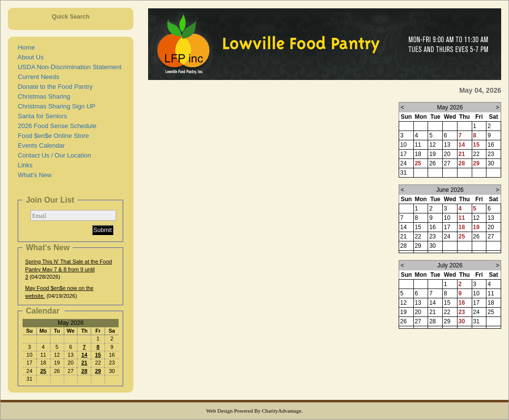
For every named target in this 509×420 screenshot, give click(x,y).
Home (25, 47)
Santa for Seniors (41, 116)
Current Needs (37, 77)
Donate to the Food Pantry (53, 87)
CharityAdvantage (282, 411)
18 (462, 227)
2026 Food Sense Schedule (55, 126)
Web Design (220, 411)
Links (24, 165)
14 (84, 355)
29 (98, 371)
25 (43, 371)
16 (462, 303)
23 (462, 312)
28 (84, 371)
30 (462, 321)
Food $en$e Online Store (52, 136)
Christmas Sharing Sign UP (55, 106)
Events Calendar (39, 145)
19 (476, 227)
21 (84, 363)
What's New (33, 175)
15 (98, 355)
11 (462, 218)
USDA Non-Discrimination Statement (68, 67)
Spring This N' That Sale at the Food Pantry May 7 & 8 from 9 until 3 (68, 269)
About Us (29, 57)
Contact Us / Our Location (53, 155)
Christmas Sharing (42, 96)
